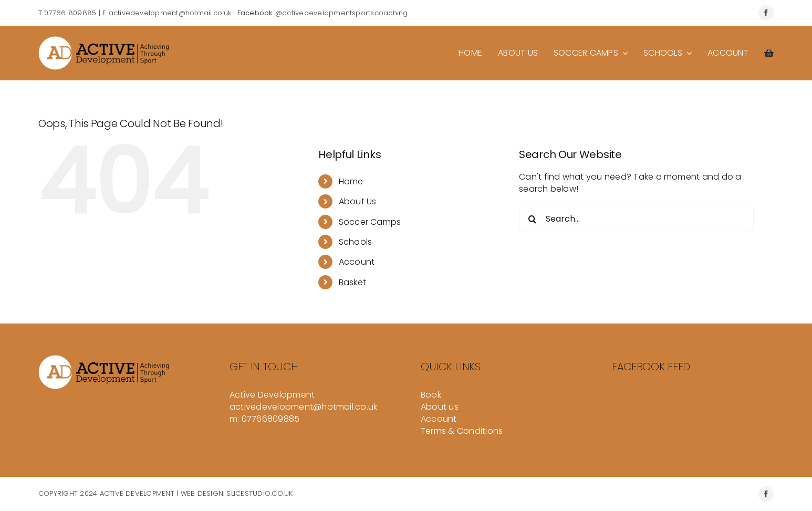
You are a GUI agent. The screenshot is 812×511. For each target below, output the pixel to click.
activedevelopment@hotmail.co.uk (170, 13)
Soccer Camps (370, 222)
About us (440, 407)
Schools (356, 242)
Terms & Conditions (462, 431)
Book (431, 395)
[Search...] (636, 219)
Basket (352, 282)
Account (357, 262)
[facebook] (766, 13)
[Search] (532, 219)
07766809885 (271, 419)
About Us (358, 201)
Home (351, 181)
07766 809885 (70, 13)
